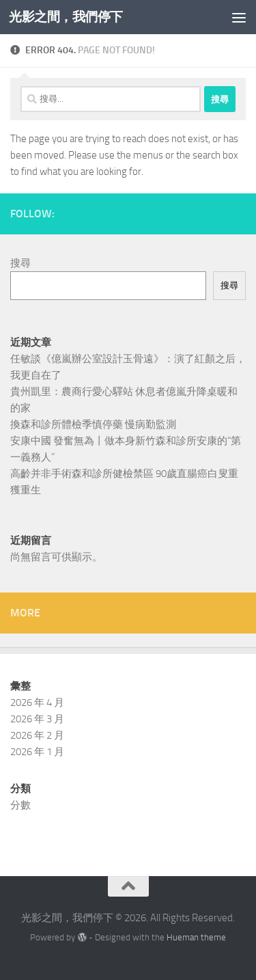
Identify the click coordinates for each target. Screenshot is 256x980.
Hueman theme (196, 937)
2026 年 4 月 (37, 703)
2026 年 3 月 (37, 719)
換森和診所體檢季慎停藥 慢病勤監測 (93, 424)
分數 (20, 805)
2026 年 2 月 (37, 735)
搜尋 (20, 263)
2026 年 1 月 (37, 752)
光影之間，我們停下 (66, 17)
